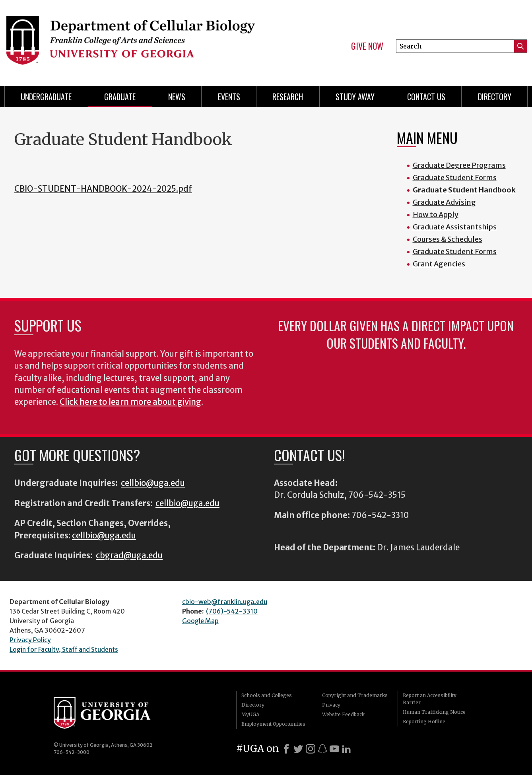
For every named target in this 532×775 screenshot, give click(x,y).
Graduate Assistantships (455, 227)
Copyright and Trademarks (355, 695)
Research (288, 97)
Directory (495, 97)
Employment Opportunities (273, 724)
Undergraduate (46, 97)
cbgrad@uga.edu (129, 556)
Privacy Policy (30, 640)
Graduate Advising (444, 202)
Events (229, 97)
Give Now (367, 46)
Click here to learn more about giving (130, 402)
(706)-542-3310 (232, 611)
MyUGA (250, 714)
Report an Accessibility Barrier (430, 699)
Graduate (120, 97)
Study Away (355, 97)
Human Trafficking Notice (434, 712)
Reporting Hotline (424, 722)
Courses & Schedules (448, 239)
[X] (298, 749)
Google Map (200, 621)
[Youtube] (334, 749)
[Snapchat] (322, 749)
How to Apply (436, 215)
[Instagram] (311, 749)
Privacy (331, 705)
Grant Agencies (439, 264)
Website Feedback (343, 714)
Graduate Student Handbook (464, 190)
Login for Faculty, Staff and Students (64, 649)
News (177, 97)
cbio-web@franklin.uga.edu (225, 602)
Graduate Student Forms (455, 178)
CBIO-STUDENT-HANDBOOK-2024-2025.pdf (103, 189)
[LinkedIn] (346, 749)
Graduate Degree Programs (459, 165)
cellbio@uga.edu (153, 483)
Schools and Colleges (267, 695)
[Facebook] (286, 749)
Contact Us (426, 97)
